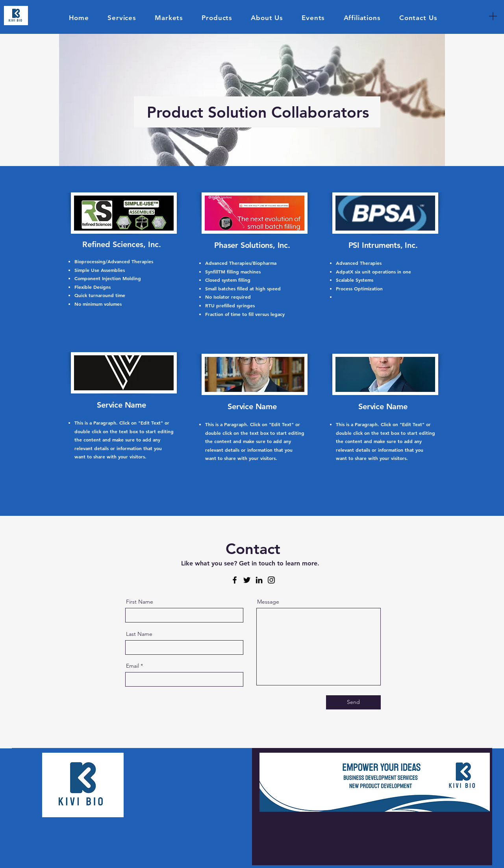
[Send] (353, 702)
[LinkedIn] (259, 580)
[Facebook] (235, 580)
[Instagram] (271, 580)
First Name (140, 602)
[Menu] (493, 16)
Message (268, 602)
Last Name (139, 634)
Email (132, 666)
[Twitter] (247, 580)
